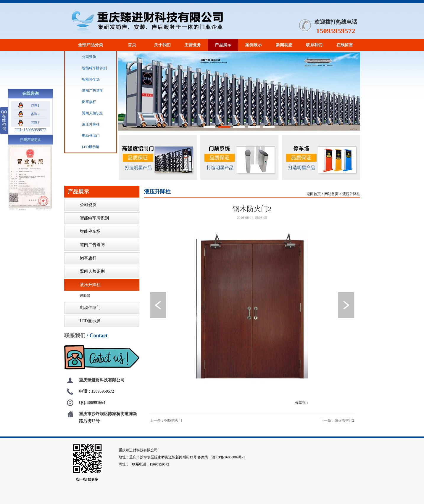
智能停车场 (85, 79)
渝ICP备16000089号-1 (229, 457)
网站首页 (331, 194)
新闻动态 (284, 45)
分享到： (302, 403)
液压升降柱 (85, 124)
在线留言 (345, 45)
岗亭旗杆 (83, 102)
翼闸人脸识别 (86, 113)
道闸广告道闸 (86, 91)
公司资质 (83, 57)
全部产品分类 (91, 45)
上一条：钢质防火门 (166, 420)
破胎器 (85, 296)
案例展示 (254, 45)
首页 (132, 45)
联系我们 (314, 45)
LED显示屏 (84, 147)
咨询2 (29, 114)
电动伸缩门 (85, 136)
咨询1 (29, 105)
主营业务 (193, 45)
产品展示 (223, 45)
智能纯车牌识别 (88, 68)
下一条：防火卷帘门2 (337, 420)
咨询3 (29, 123)
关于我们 (162, 45)
